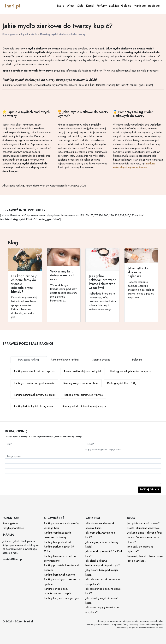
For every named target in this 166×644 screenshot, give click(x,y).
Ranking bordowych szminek (59, 575)
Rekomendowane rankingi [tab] (65, 360)
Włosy (71, 6)
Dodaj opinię (150, 490)
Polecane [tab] (137, 360)
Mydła (34, 34)
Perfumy (102, 6)
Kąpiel (90, 6)
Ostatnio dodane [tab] (101, 360)
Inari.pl (13, 6)
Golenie (126, 6)
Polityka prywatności (13, 528)
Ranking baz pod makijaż (57, 542)
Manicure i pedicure (147, 6)
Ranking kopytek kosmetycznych (61, 598)
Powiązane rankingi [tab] (29, 360)
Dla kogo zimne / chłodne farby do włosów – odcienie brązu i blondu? (145, 537)
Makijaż (114, 6)
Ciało (80, 6)
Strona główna (10, 34)
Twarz (60, 6)
